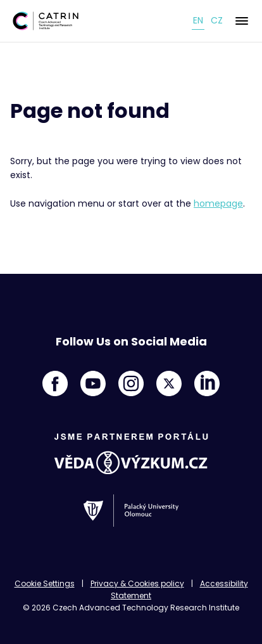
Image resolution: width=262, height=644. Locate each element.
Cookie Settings (45, 583)
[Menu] (242, 21)
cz (217, 20)
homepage (218, 203)
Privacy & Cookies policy (137, 583)
